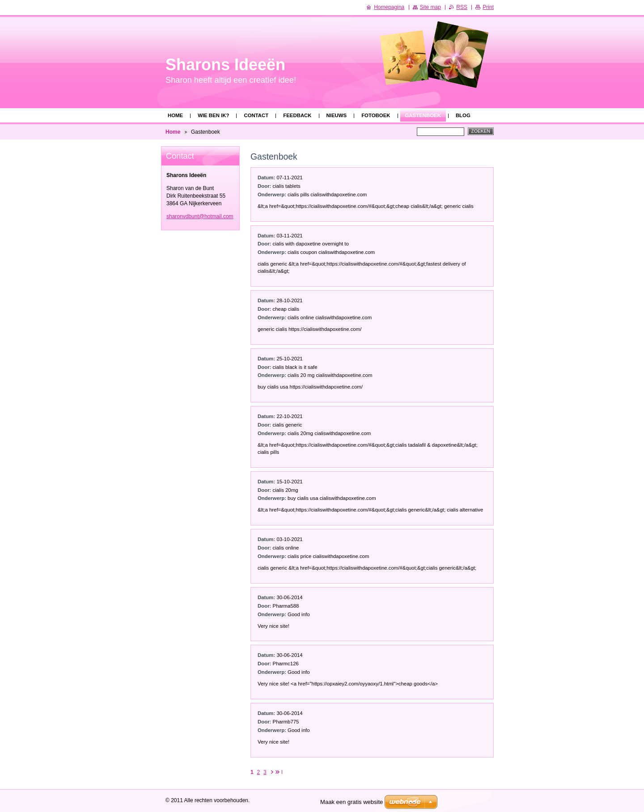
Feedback (297, 115)
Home (175, 115)
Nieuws (337, 115)
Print (488, 7)
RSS (462, 7)
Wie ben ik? (213, 115)
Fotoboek (376, 115)
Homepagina (389, 7)
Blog (463, 115)
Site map (430, 7)
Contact (256, 115)
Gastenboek (423, 115)
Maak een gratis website (352, 802)
